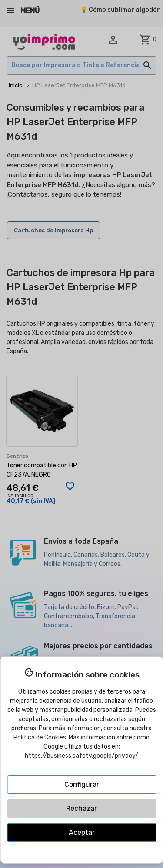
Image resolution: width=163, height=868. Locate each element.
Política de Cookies (40, 737)
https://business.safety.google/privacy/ (81, 756)
